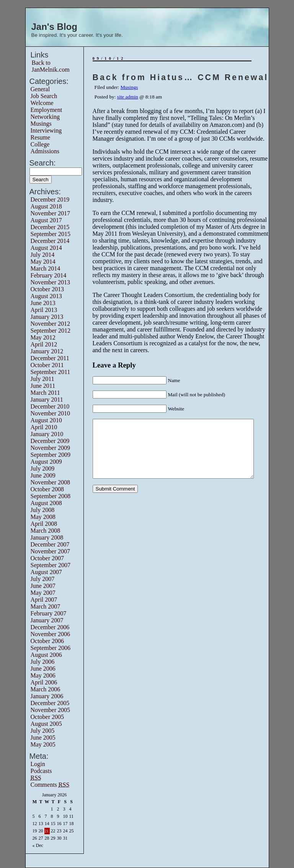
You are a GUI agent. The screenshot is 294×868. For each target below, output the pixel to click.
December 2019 (50, 199)
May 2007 (43, 593)
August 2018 (46, 206)
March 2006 (46, 689)
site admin (128, 97)
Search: (43, 163)
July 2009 (43, 468)
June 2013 (43, 303)
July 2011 (42, 379)
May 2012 (43, 337)
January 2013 (47, 317)
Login (38, 764)
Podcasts (41, 771)
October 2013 (47, 289)
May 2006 (43, 675)
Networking (45, 117)
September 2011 (51, 372)
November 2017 (51, 213)
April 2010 (44, 427)
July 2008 (43, 510)
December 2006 (50, 627)
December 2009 (50, 441)
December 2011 (50, 358)
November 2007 (51, 551)
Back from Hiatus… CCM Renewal (181, 77)
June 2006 (43, 669)
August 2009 (46, 462)
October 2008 (47, 489)
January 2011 (47, 400)
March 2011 (45, 393)
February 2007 (49, 613)
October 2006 (47, 641)
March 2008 (46, 531)
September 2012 (51, 331)
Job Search (44, 96)
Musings (41, 124)
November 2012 (51, 324)
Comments (50, 785)
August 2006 (46, 655)
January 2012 (47, 351)
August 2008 (46, 503)
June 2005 (43, 738)
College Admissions (45, 148)
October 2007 (47, 558)
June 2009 (43, 475)
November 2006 (51, 634)
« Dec (38, 845)
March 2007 (46, 606)
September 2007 (51, 565)
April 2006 (44, 682)
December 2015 (50, 227)
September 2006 (51, 648)
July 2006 (43, 662)
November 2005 (51, 710)
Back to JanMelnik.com (51, 66)
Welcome (42, 103)
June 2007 (43, 586)
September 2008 (51, 496)
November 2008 (51, 482)
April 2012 (44, 344)
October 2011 (47, 365)
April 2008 (44, 524)
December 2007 (50, 544)
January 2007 (47, 620)
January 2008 (47, 537)
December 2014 (50, 241)
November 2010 (51, 413)
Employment (47, 110)
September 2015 (51, 234)
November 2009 (51, 448)
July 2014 (43, 255)
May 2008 (43, 517)
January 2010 (47, 434)
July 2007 (43, 579)
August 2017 (46, 220)
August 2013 (46, 296)
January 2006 (47, 696)
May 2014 (43, 262)
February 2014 (49, 275)
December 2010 (50, 406)
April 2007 (44, 600)
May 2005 (43, 744)
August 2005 (46, 724)
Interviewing (46, 130)
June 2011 (43, 386)
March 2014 (46, 268)
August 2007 (46, 572)
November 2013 (51, 282)
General (40, 89)
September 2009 (51, 455)
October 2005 (47, 717)
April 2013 (44, 310)
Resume (41, 137)
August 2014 (46, 248)
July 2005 (43, 731)
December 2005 (50, 703)
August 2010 (46, 420)
